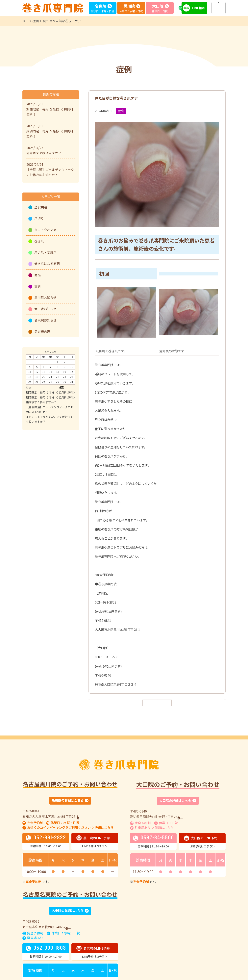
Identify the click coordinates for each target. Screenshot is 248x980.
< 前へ (96, 702)
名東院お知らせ (45, 320)
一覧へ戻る (157, 702)
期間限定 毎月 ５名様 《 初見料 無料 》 (51, 392)
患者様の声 (42, 331)
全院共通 (41, 207)
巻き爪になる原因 (47, 264)
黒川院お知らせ (45, 297)
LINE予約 (183, 8)
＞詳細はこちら (103, 828)
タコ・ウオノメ (45, 230)
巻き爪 (39, 241)
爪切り (39, 218)
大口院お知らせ (45, 309)
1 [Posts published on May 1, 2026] (58, 362)
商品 (37, 275)
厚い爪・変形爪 (45, 252)
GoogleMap (90, 817)
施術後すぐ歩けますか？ (41, 402)
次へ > (218, 702)
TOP (25, 21)
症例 (36, 21)
